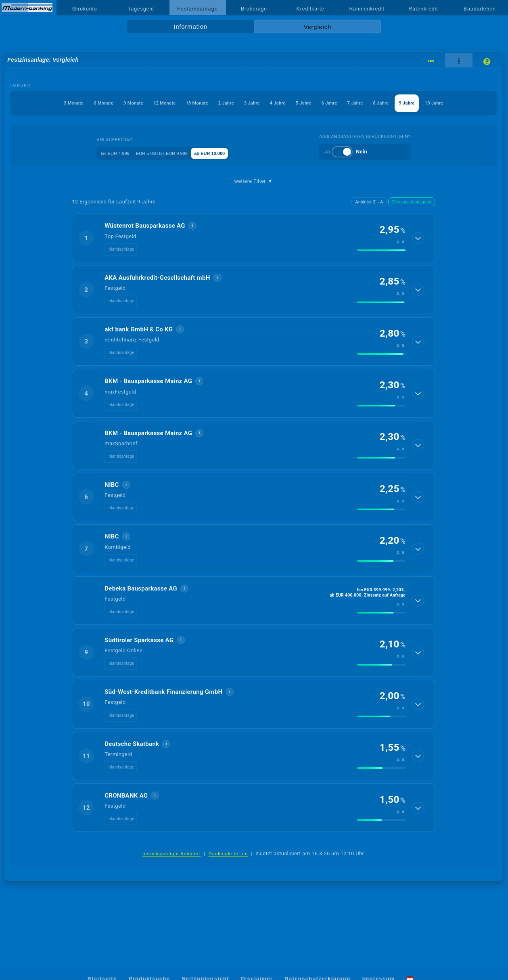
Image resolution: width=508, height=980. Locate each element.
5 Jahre (336, 103)
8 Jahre (437, 103)
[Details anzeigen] (418, 258)
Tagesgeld (141, 9)
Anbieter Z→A (369, 221)
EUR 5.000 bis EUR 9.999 (168, 172)
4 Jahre (302, 103)
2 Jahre (234, 103)
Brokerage (254, 9)
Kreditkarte (311, 9)
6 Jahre (370, 103)
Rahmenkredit (367, 9)
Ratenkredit (423, 9)
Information (191, 27)
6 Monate (77, 103)
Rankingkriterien (228, 873)
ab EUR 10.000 (230, 172)
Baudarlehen (480, 9)
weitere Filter (253, 201)
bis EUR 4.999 (108, 172)
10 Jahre (254, 122)
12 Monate (155, 103)
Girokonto (85, 9)
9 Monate (115, 103)
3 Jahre (268, 103)
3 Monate (38, 103)
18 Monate (197, 103)
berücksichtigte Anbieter (171, 873)
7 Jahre (403, 103)
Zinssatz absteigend (412, 221)
